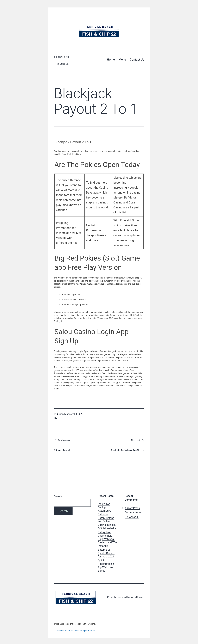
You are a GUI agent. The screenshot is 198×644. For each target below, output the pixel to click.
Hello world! (132, 517)
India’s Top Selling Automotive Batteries (105, 509)
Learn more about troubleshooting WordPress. (75, 631)
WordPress (137, 597)
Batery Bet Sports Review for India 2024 (106, 553)
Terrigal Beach (62, 57)
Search (58, 496)
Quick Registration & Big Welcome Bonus (106, 566)
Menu (122, 60)
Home (111, 60)
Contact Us (137, 60)
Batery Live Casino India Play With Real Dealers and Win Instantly (107, 539)
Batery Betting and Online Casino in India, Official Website (107, 523)
